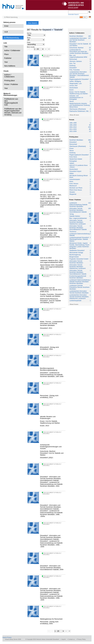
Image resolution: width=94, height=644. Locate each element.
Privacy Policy (81, 639)
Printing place (9, 81)
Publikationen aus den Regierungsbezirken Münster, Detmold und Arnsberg (13, 112)
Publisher (8, 58)
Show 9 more (74, 304)
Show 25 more (74, 115)
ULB (6, 32)
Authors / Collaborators (9, 76)
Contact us (71, 639)
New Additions (10, 66)
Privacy (9, 637)
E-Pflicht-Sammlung (11, 17)
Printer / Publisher (11, 84)
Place (6, 54)
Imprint (5, 637)
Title (6, 47)
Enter (6, 26)
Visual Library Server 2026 (13, 639)
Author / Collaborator (12, 50)
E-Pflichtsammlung (11, 38)
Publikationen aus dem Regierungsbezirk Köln (11, 102)
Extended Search (73, 14)
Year (6, 62)
